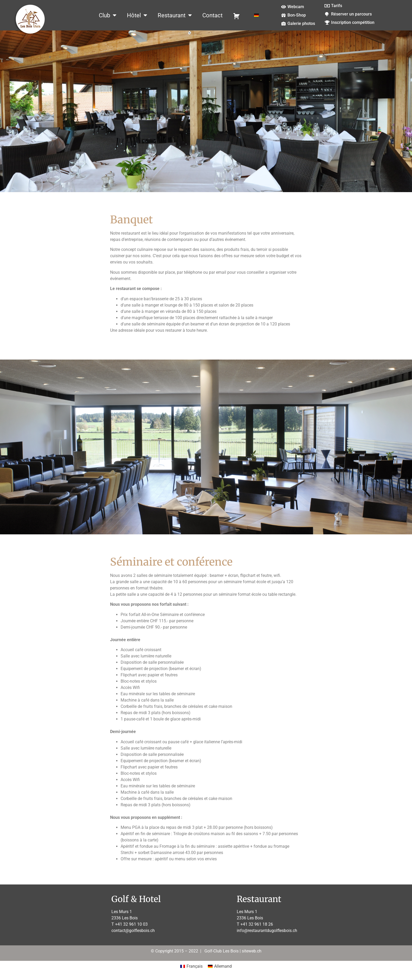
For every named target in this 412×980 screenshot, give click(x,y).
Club (108, 15)
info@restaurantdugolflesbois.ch (267, 931)
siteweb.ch (252, 951)
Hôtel (137, 15)
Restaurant (175, 15)
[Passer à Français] (191, 967)
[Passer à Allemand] (256, 15)
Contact (212, 15)
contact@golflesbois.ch (133, 931)
